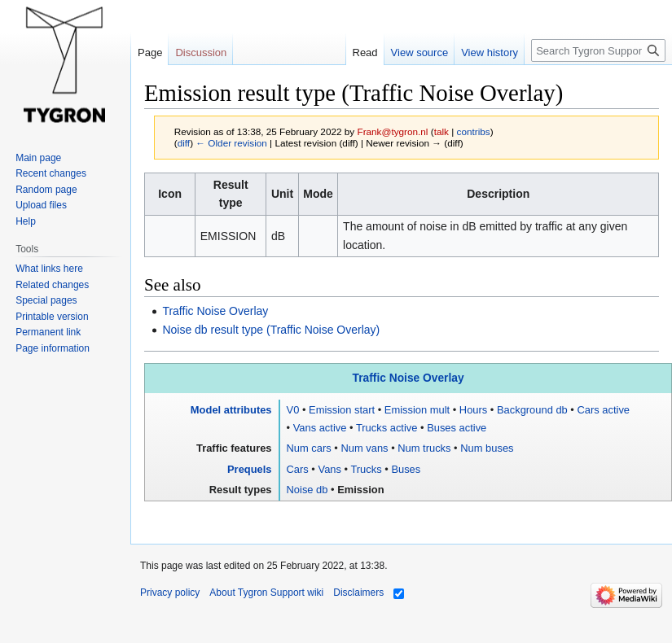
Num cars (309, 448)
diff (184, 143)
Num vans (364, 448)
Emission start (342, 410)
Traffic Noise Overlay (215, 311)
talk (441, 131)
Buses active (457, 428)
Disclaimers (358, 593)
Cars (298, 469)
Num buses (487, 448)
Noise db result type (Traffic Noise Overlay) (271, 330)
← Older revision (231, 143)
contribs (474, 131)
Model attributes (231, 410)
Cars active (603, 410)
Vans (329, 469)
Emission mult (417, 410)
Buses (406, 469)
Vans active (320, 428)
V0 (293, 410)
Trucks (366, 469)
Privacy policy (170, 593)
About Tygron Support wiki (266, 593)
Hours (473, 410)
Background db (532, 410)
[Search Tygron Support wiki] (598, 50)
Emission (360, 490)
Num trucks (424, 448)
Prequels (250, 469)
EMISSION (228, 236)
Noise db (307, 490)
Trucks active (387, 428)
